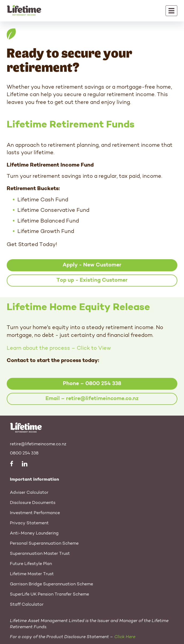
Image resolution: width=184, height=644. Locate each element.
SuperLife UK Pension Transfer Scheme (49, 594)
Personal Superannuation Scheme (44, 544)
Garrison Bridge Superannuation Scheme (51, 584)
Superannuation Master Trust (40, 554)
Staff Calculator (27, 605)
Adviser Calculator (29, 493)
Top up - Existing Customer (92, 280)
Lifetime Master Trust (32, 574)
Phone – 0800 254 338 (92, 384)
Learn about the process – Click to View (59, 348)
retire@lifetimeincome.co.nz (38, 444)
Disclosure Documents (33, 503)
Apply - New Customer (92, 265)
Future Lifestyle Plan (31, 564)
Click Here (125, 637)
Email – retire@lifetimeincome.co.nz (92, 399)
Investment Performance (35, 513)
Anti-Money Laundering (34, 533)
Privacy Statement (29, 523)
